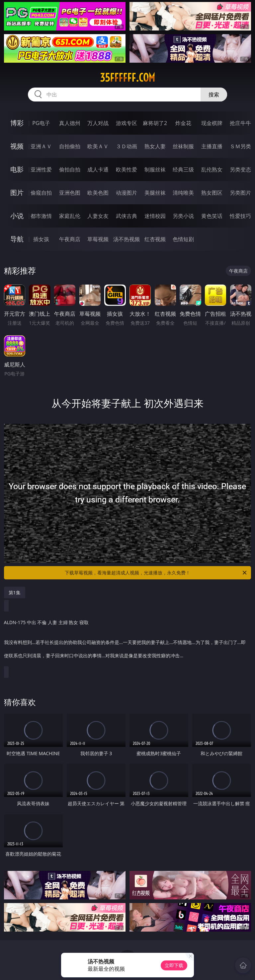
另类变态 (240, 169)
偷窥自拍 (41, 193)
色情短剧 (183, 239)
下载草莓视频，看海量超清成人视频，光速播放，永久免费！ (156, 573)
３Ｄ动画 (127, 146)
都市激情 (41, 216)
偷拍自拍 (70, 169)
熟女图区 (212, 193)
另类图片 (240, 193)
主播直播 (212, 146)
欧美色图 (98, 193)
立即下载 (174, 965)
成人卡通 (98, 169)
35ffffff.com (127, 78)
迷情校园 (155, 216)
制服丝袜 (155, 169)
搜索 (214, 95)
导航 (17, 239)
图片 (17, 193)
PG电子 (41, 123)
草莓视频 (98, 239)
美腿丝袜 (155, 193)
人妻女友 (98, 216)
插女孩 (41, 239)
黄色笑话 (212, 216)
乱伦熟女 (212, 169)
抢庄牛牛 (240, 123)
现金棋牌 (212, 123)
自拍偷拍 (70, 146)
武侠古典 (127, 216)
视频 (17, 146)
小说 (17, 216)
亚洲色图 (70, 193)
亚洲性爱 (41, 169)
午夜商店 (70, 239)
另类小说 (183, 216)
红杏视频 (155, 239)
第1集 (15, 592)
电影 (17, 169)
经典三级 (183, 169)
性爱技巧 (240, 216)
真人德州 (70, 123)
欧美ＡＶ (98, 146)
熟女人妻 (155, 146)
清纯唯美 (183, 193)
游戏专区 (127, 123)
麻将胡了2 (155, 123)
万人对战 (98, 123)
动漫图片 (127, 193)
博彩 (17, 123)
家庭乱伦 (70, 216)
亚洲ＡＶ (41, 146)
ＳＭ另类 (240, 146)
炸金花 (183, 123)
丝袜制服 (183, 146)
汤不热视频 (127, 239)
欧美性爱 (127, 169)
